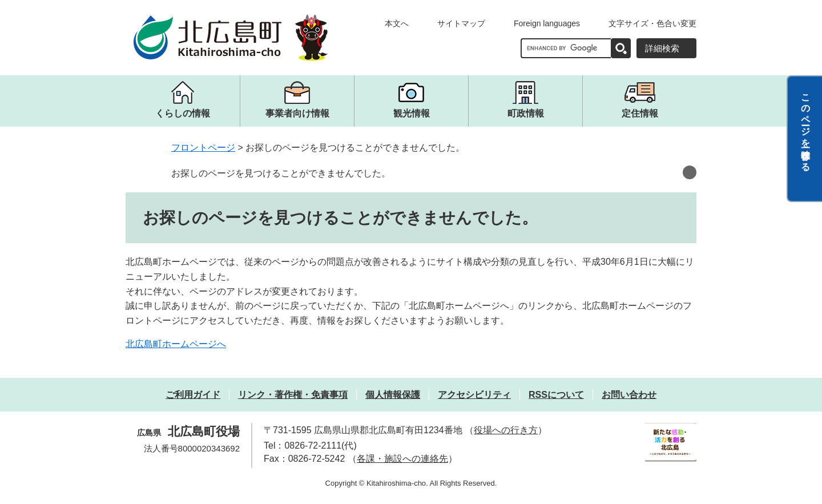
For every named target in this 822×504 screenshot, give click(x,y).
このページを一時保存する (806, 127)
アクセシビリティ (474, 395)
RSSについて (556, 395)
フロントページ (203, 148)
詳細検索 (662, 48)
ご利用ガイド (193, 395)
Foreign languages (547, 23)
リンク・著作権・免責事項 (293, 395)
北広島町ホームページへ (176, 344)
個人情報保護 (393, 395)
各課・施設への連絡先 (402, 459)
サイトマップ (461, 23)
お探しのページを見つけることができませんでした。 (281, 173)
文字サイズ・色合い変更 (652, 23)
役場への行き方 (506, 430)
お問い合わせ (629, 395)
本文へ (397, 23)
